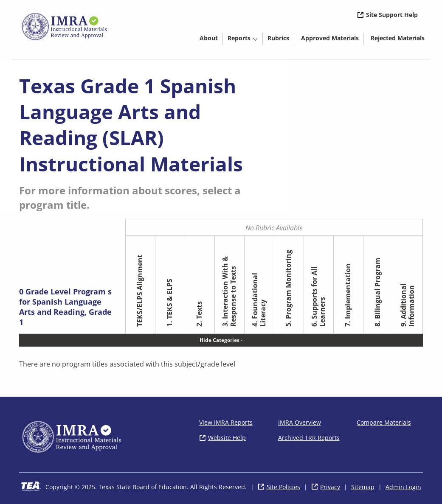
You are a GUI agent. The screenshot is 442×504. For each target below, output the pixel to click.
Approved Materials (332, 39)
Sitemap (363, 487)
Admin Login (403, 487)
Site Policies (283, 487)
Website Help (227, 438)
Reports (239, 38)
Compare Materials (384, 422)
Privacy (330, 487)
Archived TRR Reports (309, 438)
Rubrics (278, 38)
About (209, 38)
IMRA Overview (300, 422)
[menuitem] (209, 38)
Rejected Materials (400, 39)
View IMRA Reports (226, 422)
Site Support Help (392, 15)
